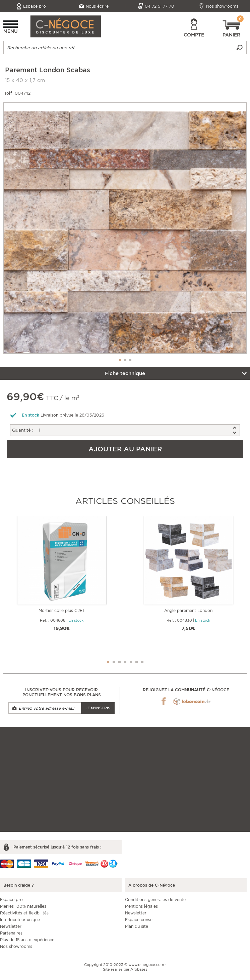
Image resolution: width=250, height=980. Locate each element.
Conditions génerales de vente (155, 900)
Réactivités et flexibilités (24, 913)
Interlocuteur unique (20, 920)
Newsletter (11, 926)
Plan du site (137, 926)
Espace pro (35, 6)
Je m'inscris (98, 708)
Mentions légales (141, 906)
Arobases (139, 969)
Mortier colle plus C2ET (62, 610)
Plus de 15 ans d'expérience (27, 940)
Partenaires (11, 933)
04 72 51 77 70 (160, 6)
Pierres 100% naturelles (23, 906)
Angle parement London (188, 610)
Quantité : (23, 430)
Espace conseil (140, 920)
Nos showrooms (222, 6)
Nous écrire (97, 6)
